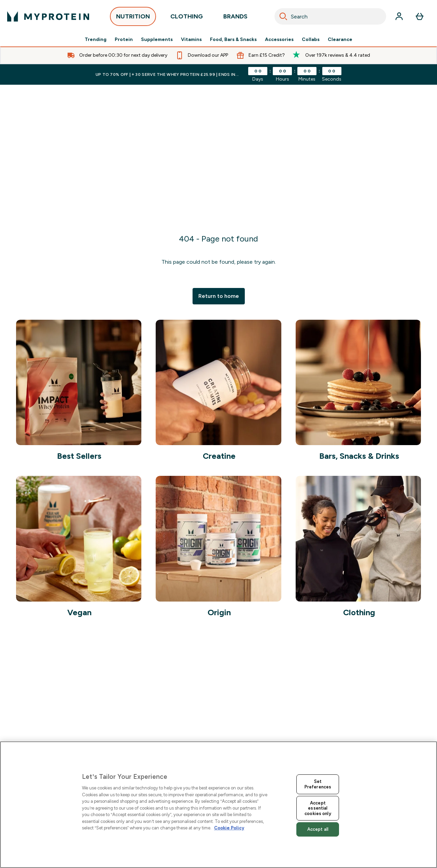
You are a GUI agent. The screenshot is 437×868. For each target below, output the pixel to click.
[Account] (399, 16)
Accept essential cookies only (318, 808)
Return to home (219, 296)
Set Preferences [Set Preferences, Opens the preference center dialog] (318, 784)
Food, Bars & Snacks (233, 40)
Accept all (318, 829)
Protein (124, 40)
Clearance (340, 40)
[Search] (283, 16)
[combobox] (330, 16)
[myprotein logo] (48, 16)
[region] (218, 805)
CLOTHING (187, 18)
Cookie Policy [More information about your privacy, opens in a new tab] (229, 828)
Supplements (157, 40)
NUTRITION (133, 18)
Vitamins (191, 40)
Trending (96, 40)
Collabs (311, 40)
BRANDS (235, 18)
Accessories (279, 40)
